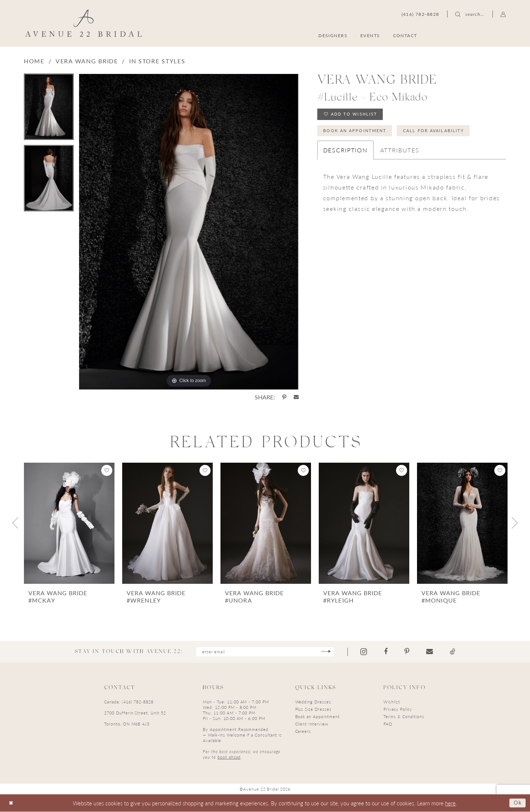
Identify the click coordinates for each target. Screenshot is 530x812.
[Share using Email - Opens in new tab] (296, 397)
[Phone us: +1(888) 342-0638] (421, 14)
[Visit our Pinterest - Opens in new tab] (414, 652)
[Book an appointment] (471, 35)
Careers (303, 732)
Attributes (400, 153)
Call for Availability (444, 133)
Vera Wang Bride (87, 61)
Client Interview (312, 725)
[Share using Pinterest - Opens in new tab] (284, 397)
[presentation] (69, 523)
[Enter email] (265, 652)
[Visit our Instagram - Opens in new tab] (371, 652)
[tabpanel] (49, 109)
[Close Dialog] (12, 803)
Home (34, 61)
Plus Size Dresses (313, 710)
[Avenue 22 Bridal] (84, 23)
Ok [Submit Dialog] (517, 803)
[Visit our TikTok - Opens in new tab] (460, 652)
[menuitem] (471, 35)
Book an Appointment (358, 133)
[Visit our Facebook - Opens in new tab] (393, 652)
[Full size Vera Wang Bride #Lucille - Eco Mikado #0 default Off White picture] (189, 232)
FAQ (388, 725)
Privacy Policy (398, 710)
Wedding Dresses (313, 702)
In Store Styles (157, 61)
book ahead (229, 758)
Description (345, 153)
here (450, 803)
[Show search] (470, 14)
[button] (503, 14)
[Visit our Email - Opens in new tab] (437, 652)
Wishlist (392, 702)
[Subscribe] (333, 652)
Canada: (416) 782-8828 (129, 702)
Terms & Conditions (404, 717)
